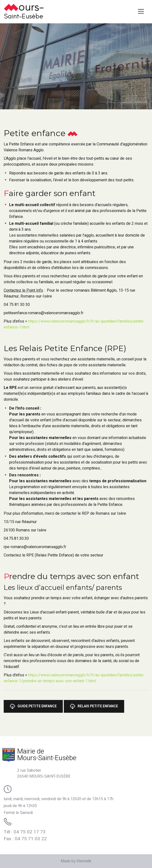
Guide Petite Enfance (33, 706)
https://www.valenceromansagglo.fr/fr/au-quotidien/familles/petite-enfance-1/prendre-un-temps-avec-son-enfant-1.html (74, 678)
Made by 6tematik (76, 861)
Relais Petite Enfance (94, 706)
